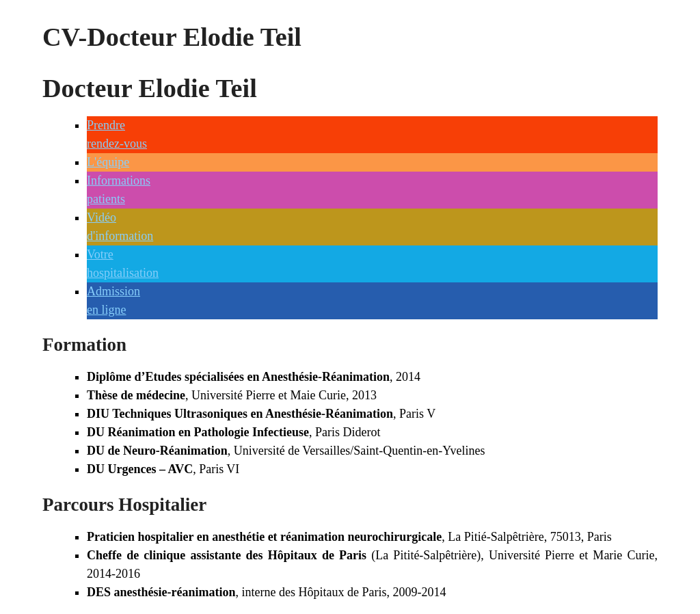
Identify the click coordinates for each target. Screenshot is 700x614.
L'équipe (108, 162)
